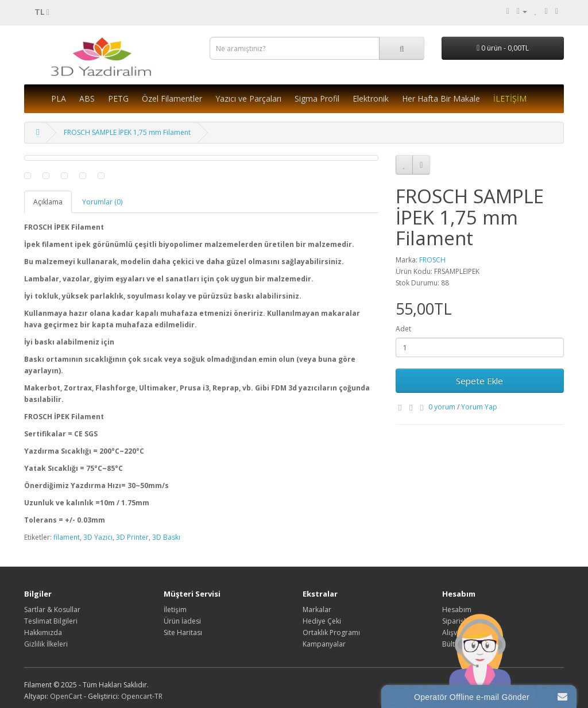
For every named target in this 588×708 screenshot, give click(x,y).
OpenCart (66, 696)
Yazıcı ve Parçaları (248, 98)
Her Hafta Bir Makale (441, 98)
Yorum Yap (479, 407)
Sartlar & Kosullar (52, 610)
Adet (403, 329)
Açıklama (48, 202)
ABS (87, 98)
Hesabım (457, 610)
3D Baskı (166, 537)
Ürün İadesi (182, 621)
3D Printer (132, 537)
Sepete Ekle (479, 381)
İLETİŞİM (510, 98)
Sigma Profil (317, 98)
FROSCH (432, 260)
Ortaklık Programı (331, 632)
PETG (118, 98)
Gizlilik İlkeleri (46, 644)
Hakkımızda (43, 632)
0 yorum (442, 407)
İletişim (175, 610)
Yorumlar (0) (102, 202)
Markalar (317, 610)
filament (67, 537)
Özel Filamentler (172, 98)
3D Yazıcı (98, 537)
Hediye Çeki (322, 621)
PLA (59, 98)
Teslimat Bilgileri (51, 621)
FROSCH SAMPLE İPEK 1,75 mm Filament (127, 132)
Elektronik (371, 98)
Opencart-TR (142, 696)
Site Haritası (183, 632)
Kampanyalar (324, 644)
